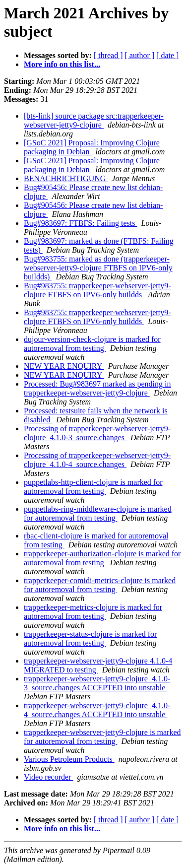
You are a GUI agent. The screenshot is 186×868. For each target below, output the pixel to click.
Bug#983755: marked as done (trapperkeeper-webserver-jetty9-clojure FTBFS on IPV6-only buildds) (98, 268)
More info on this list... (62, 64)
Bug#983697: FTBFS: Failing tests (80, 223)
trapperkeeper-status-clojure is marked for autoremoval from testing (90, 638)
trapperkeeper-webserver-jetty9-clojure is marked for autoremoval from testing (102, 737)
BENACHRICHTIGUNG (66, 178)
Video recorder (48, 777)
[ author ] (140, 55)
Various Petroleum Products (69, 759)
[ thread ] (108, 55)
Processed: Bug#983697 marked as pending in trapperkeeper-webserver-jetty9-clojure (97, 388)
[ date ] (167, 55)
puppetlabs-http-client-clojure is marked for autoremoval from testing (93, 487)
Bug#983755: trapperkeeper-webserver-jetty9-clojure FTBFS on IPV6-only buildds (97, 290)
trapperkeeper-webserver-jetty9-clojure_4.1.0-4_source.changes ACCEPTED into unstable (97, 710)
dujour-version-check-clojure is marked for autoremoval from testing (92, 344)
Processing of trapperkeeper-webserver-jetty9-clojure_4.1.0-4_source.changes (97, 460)
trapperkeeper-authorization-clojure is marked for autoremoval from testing (102, 558)
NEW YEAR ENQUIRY (64, 366)
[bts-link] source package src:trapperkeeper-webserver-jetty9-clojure (94, 120)
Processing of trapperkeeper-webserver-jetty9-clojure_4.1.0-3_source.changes (97, 433)
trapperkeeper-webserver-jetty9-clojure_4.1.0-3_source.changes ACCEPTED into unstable (97, 683)
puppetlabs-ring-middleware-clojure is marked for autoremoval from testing (98, 513)
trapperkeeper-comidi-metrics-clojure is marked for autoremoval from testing (100, 585)
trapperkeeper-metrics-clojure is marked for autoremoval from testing (93, 612)
